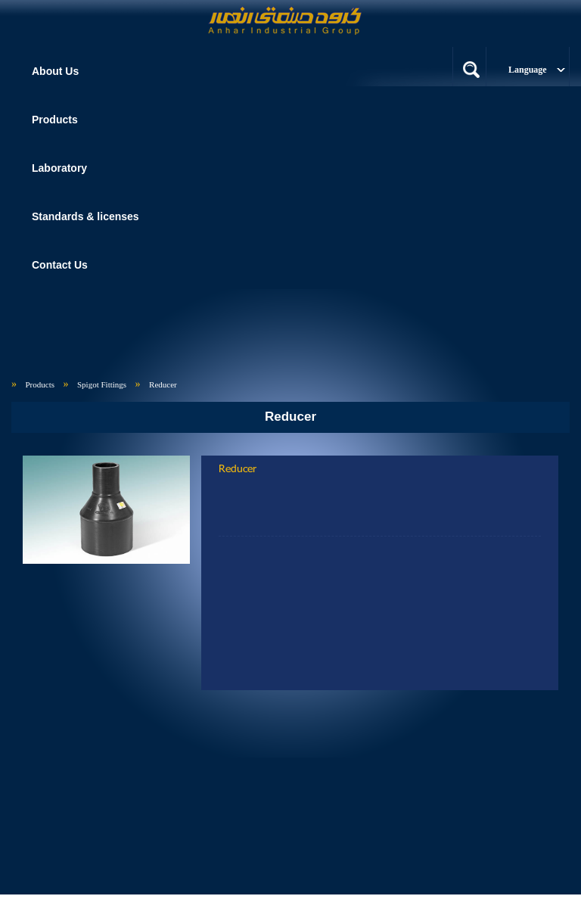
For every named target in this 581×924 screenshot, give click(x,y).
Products (40, 384)
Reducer (163, 384)
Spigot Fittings (102, 384)
